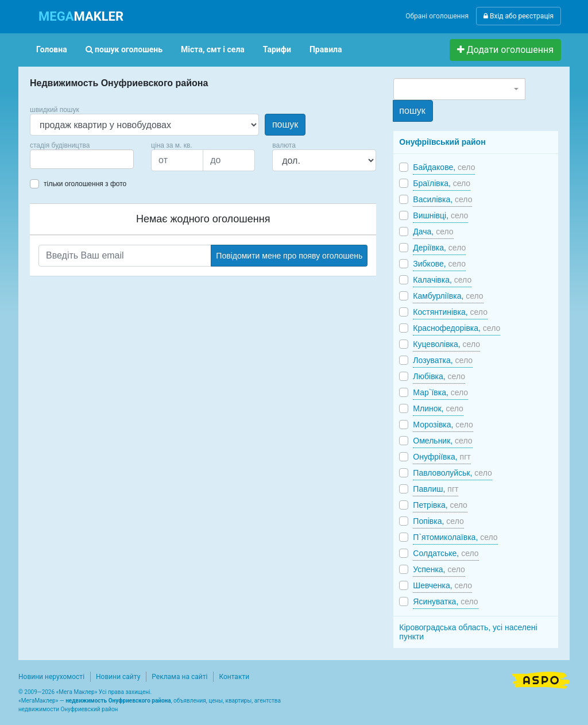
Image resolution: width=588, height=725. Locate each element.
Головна (52, 49)
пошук (285, 124)
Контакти (234, 677)
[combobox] (82, 159)
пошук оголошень (124, 49)
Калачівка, (442, 280)
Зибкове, (439, 264)
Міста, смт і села (213, 49)
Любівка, (439, 376)
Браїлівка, (442, 183)
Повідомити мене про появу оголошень (289, 256)
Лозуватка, (443, 360)
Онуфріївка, (442, 457)
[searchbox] (51, 159)
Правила (326, 49)
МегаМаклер (38, 701)
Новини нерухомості (51, 677)
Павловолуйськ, (452, 473)
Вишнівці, (440, 215)
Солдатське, (446, 553)
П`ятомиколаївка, (455, 537)
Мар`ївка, (440, 392)
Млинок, (438, 408)
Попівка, (438, 521)
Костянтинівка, (450, 312)
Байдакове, (444, 167)
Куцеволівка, (446, 344)
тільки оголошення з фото (85, 184)
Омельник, (442, 441)
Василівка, (442, 199)
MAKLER (81, 16)
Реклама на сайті (179, 677)
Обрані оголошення (437, 16)
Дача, (433, 232)
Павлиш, (436, 489)
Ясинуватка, (445, 601)
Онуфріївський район (442, 142)
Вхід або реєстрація (519, 16)
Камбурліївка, (448, 296)
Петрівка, (440, 505)
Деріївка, (439, 248)
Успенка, (439, 569)
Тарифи (277, 49)
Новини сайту (118, 677)
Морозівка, (443, 425)
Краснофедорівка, (457, 328)
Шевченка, (442, 585)
